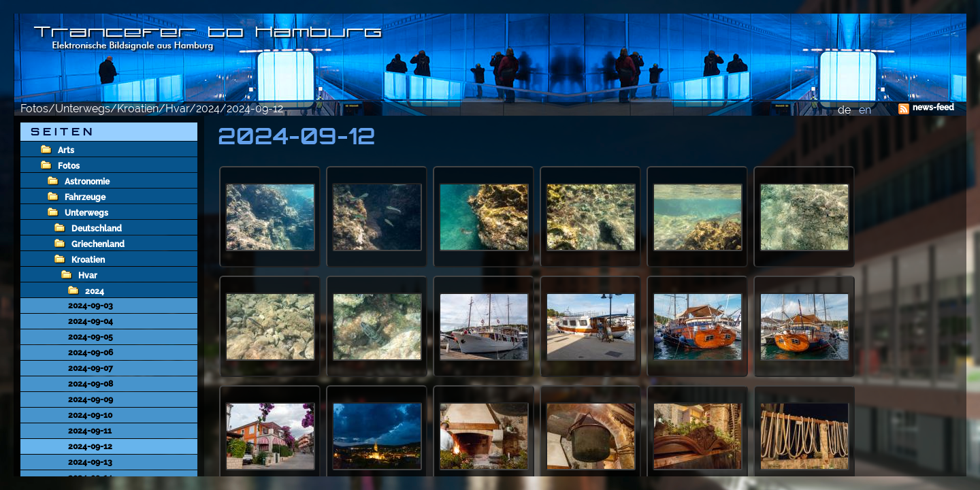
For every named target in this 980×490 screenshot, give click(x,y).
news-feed (933, 108)
